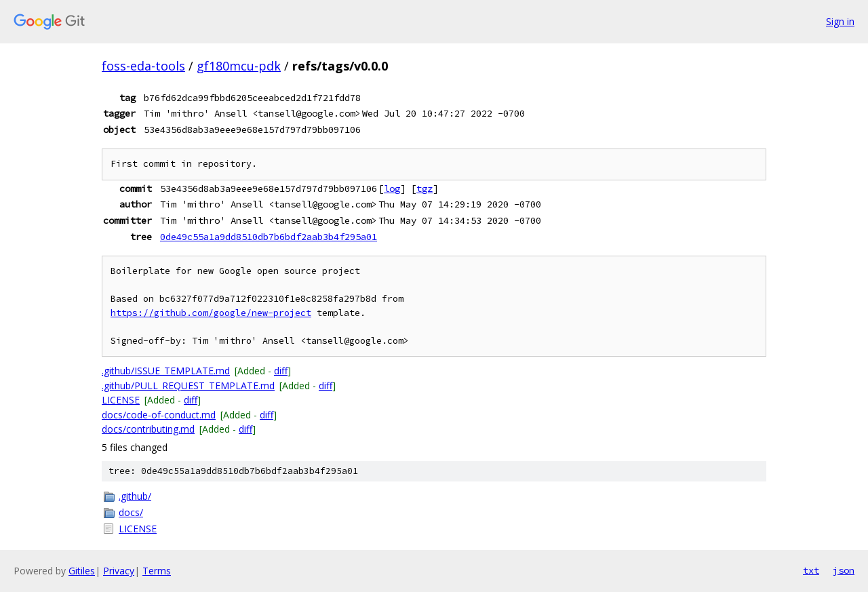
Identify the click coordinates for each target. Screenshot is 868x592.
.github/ (135, 496)
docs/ (131, 512)
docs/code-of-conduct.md (159, 415)
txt (811, 570)
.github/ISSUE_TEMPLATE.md (166, 371)
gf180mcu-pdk (239, 66)
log (392, 189)
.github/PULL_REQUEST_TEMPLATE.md (188, 386)
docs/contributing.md (148, 429)
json (844, 570)
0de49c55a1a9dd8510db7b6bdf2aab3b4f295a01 (269, 237)
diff (281, 371)
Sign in (840, 21)
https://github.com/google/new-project (211, 313)
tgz (425, 189)
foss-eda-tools (143, 66)
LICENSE (121, 400)
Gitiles (82, 571)
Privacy (119, 571)
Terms (157, 571)
